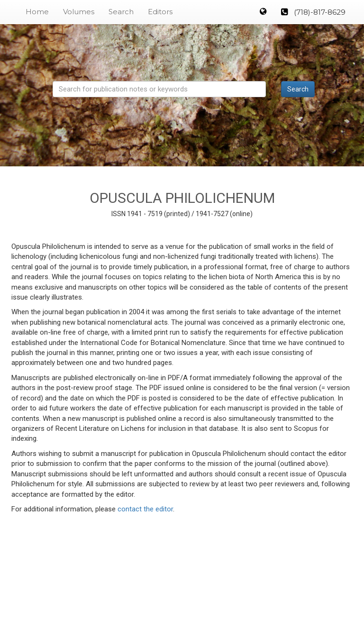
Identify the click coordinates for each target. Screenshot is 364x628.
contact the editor (145, 509)
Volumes (79, 12)
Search (121, 12)
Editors (160, 12)
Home (37, 12)
